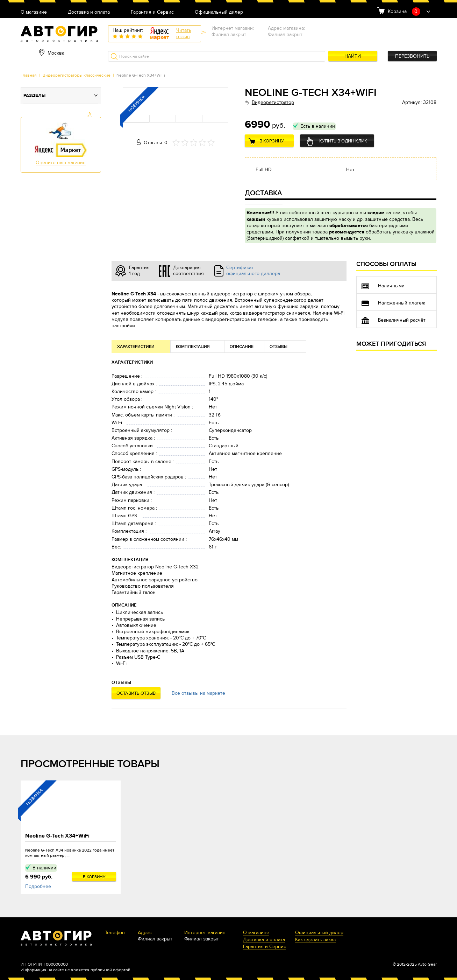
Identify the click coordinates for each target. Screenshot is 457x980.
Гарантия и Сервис (152, 12)
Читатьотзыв (184, 33)
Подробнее (38, 886)
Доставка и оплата (89, 12)
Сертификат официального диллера (253, 271)
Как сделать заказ (315, 940)
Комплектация (193, 347)
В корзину (272, 141)
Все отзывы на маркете (198, 693)
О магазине (34, 12)
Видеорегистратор (273, 102)
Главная (29, 75)
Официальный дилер (219, 12)
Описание (242, 347)
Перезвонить (412, 56)
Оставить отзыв (136, 693)
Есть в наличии (318, 126)
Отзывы (279, 347)
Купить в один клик (343, 141)
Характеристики (136, 347)
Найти (353, 56)
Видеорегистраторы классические (77, 75)
